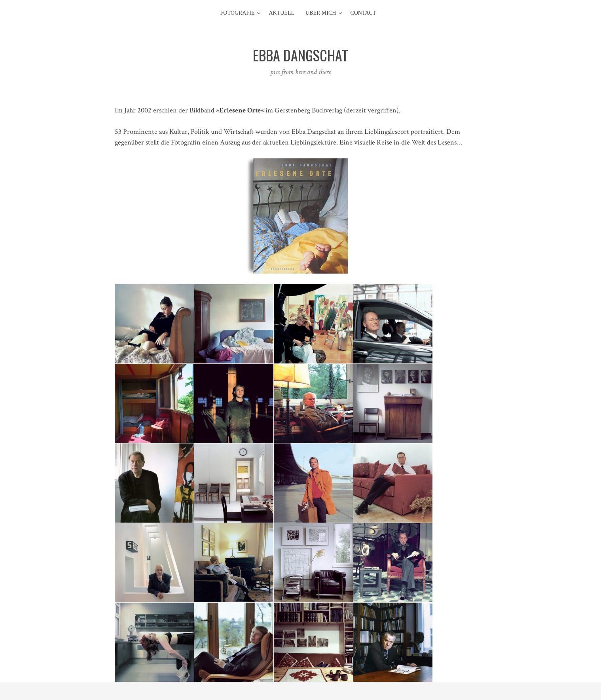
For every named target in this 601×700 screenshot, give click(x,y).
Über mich (321, 13)
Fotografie (238, 13)
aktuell (282, 13)
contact (363, 13)
